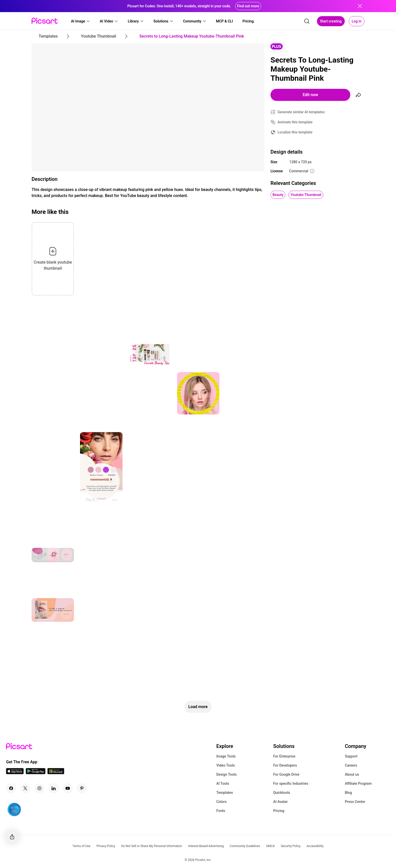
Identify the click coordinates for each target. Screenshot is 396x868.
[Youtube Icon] (68, 788)
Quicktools (282, 793)
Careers (351, 765)
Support (351, 756)
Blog (348, 793)
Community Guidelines (245, 846)
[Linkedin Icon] (54, 788)
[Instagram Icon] (39, 788)
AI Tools (223, 783)
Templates (225, 793)
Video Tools (225, 765)
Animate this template (295, 122)
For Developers (285, 765)
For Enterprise (284, 756)
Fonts (221, 811)
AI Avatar (280, 802)
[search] (307, 21)
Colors (221, 802)
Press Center (355, 802)
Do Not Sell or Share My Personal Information (152, 846)
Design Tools (226, 774)
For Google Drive (286, 774)
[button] (81, 21)
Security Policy (291, 846)
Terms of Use (81, 846)
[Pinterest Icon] (82, 788)
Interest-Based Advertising (206, 846)
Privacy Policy (106, 846)
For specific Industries (291, 783)
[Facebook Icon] (11, 788)
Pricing (279, 811)
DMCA (270, 846)
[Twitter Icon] (25, 788)
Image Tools (226, 756)
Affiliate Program (358, 783)
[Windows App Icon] (56, 773)
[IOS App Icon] (15, 773)
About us (352, 774)
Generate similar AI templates (301, 112)
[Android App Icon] (36, 773)
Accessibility (315, 846)
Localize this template (295, 132)
